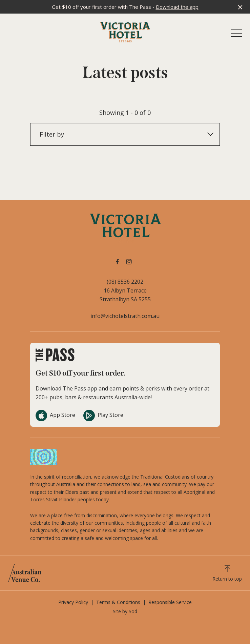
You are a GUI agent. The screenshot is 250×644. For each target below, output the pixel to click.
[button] (236, 35)
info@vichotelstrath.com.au (125, 316)
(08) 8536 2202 (125, 282)
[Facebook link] (117, 262)
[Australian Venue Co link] (25, 573)
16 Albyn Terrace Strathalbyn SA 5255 (125, 295)
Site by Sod (125, 611)
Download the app (177, 7)
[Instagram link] (129, 262)
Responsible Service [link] (170, 602)
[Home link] (125, 32)
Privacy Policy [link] (73, 602)
